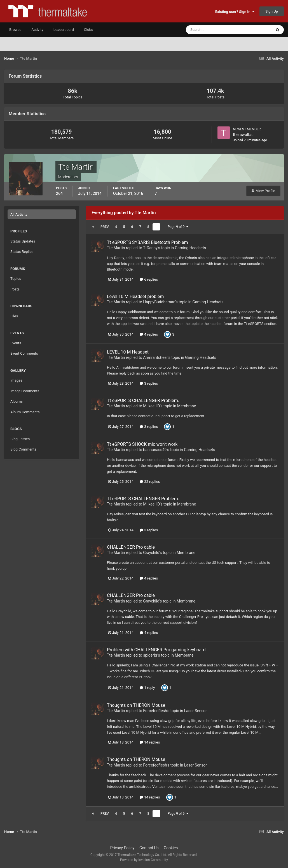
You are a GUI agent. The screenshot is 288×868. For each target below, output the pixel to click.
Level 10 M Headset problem (135, 296)
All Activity (19, 214)
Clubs (89, 30)
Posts (15, 289)
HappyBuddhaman (159, 302)
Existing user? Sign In (235, 12)
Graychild (151, 553)
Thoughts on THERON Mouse (136, 705)
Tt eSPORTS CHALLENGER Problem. (143, 400)
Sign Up (272, 11)
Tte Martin (116, 248)
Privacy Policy (122, 848)
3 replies (149, 383)
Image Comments (25, 391)
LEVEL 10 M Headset (128, 352)
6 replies (149, 279)
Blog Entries (20, 439)
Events (16, 343)
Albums (17, 401)
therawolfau (243, 135)
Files (14, 316)
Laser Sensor (195, 711)
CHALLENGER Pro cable (131, 547)
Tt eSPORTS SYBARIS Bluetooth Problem (147, 242)
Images (16, 380)
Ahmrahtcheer (155, 357)
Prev (105, 227)
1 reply (147, 688)
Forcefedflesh (155, 711)
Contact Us (149, 848)
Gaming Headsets (190, 248)
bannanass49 (155, 450)
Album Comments (25, 412)
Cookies (171, 848)
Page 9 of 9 (178, 227)
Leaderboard (64, 30)
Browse (15, 30)
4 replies (149, 334)
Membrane (187, 406)
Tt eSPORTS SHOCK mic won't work (142, 444)
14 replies (150, 742)
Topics (16, 279)
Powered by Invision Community (144, 860)
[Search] (212, 30)
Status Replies (22, 252)
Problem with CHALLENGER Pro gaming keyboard (156, 650)
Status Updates (23, 241)
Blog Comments (23, 449)
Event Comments (24, 353)
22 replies (150, 482)
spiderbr (150, 655)
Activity (37, 30)
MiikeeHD (151, 406)
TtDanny (150, 248)
